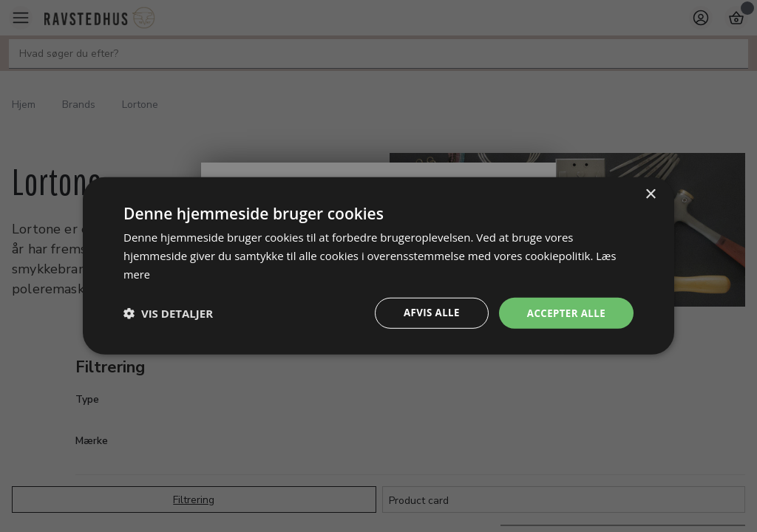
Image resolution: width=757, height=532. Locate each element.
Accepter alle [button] (564, 313)
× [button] (650, 193)
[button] (168, 313)
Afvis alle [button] (427, 313)
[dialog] (378, 266)
